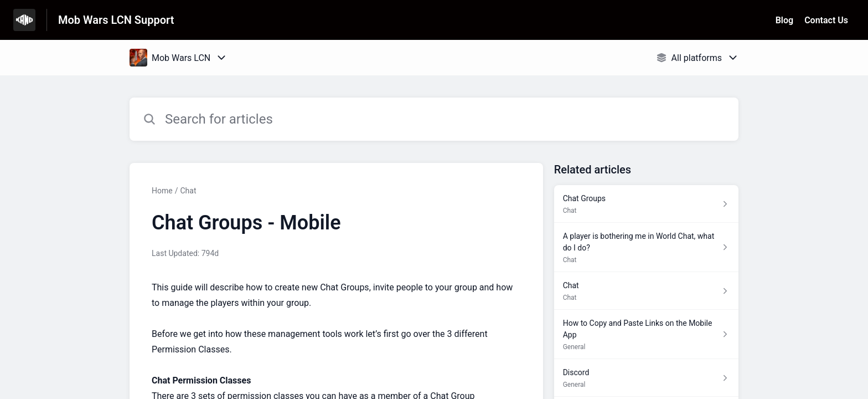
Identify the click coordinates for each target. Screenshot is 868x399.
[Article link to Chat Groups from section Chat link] (646, 204)
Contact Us (826, 20)
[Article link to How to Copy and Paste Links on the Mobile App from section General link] (646, 334)
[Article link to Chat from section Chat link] (646, 291)
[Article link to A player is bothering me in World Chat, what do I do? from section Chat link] (646, 247)
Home (162, 191)
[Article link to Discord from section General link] (646, 378)
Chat (188, 191)
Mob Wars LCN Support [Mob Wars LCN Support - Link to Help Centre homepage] (116, 20)
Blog (784, 20)
